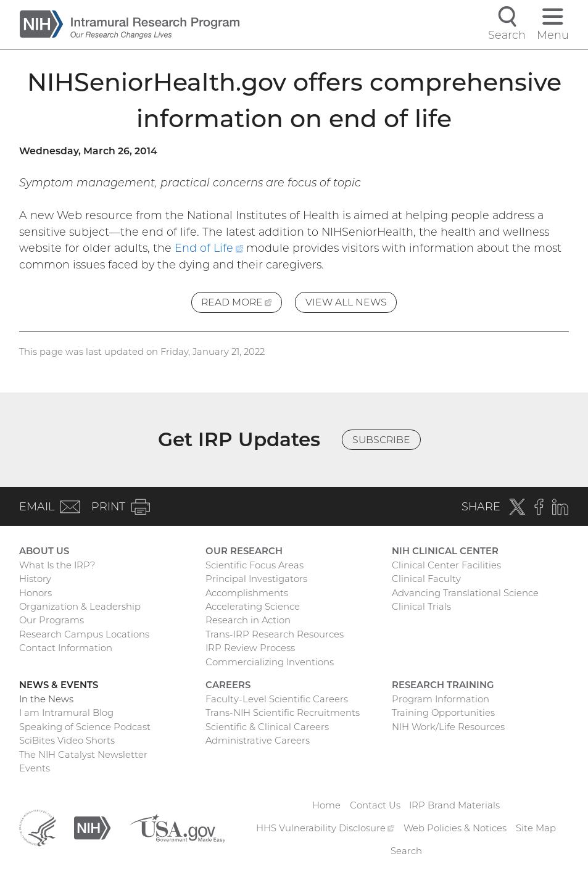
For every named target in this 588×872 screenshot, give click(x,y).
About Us (44, 551)
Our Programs (52, 620)
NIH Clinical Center (445, 551)
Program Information (441, 699)
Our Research (244, 551)
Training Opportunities (443, 713)
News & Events (59, 685)
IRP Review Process (250, 648)
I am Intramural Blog (66, 713)
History (35, 579)
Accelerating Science (253, 607)
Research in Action (248, 620)
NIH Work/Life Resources (448, 727)
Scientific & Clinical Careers (267, 727)
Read (242, 304)
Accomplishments (247, 593)
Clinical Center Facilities (446, 565)
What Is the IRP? (57, 565)
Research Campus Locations (84, 634)
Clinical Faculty (426, 579)
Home (326, 805)
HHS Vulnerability (325, 828)
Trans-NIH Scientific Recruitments (283, 713)
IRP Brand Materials (454, 805)
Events (35, 768)
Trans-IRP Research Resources (275, 634)
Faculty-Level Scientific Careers (277, 699)
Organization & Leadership (80, 607)
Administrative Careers (258, 741)
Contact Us (375, 805)
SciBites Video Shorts (67, 741)
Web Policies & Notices (455, 828)
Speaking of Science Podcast (85, 727)
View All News (346, 302)
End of (209, 248)
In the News (46, 699)
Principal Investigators (256, 579)
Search (406, 851)
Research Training (443, 685)
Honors (35, 593)
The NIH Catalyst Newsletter (83, 755)
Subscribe (381, 440)
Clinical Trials (421, 607)
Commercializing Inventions (270, 662)
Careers (228, 685)
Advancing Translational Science (465, 593)
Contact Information (66, 648)
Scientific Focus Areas (255, 565)
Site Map (536, 828)
